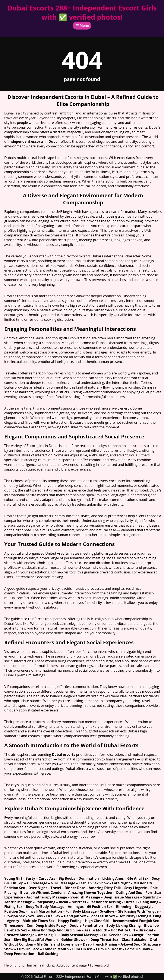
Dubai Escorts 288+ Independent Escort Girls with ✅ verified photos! (82, 12)
